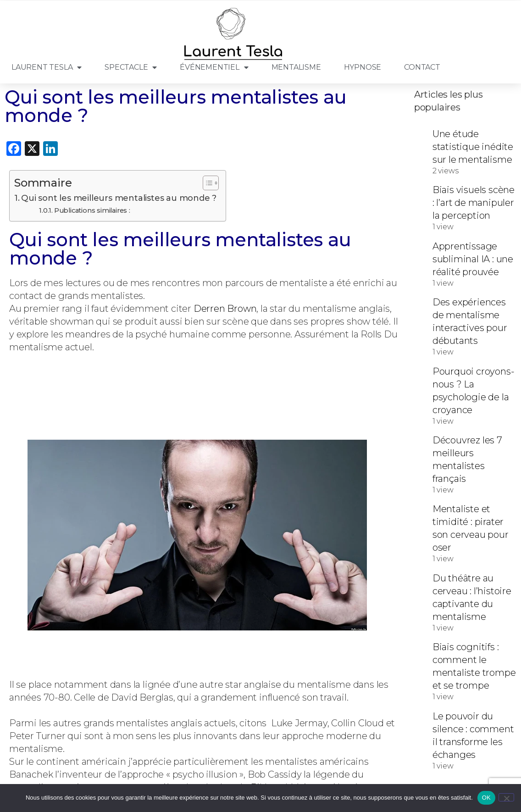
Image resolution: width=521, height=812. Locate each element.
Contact (422, 67)
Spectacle (131, 67)
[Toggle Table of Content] (206, 183)
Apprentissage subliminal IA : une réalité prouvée (473, 259)
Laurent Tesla (47, 67)
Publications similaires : (92, 210)
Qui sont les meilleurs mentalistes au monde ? (119, 198)
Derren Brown (225, 309)
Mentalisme (296, 67)
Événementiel (214, 67)
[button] (205, 509)
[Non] (506, 797)
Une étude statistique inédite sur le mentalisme (473, 147)
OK (486, 798)
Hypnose (363, 67)
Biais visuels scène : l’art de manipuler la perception (474, 203)
